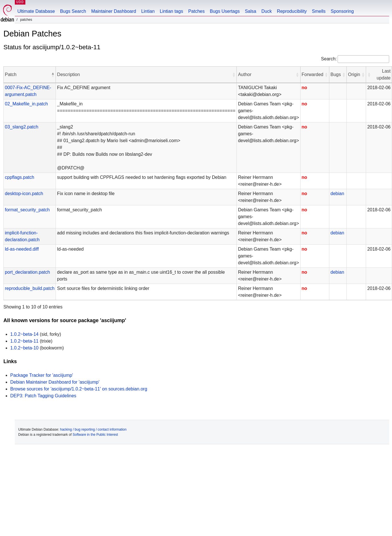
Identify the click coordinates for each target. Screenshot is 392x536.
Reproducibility (292, 11)
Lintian (148, 11)
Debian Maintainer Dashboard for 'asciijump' (55, 382)
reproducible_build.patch (30, 288)
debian (337, 194)
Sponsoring (342, 11)
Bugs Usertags (225, 11)
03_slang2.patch (22, 127)
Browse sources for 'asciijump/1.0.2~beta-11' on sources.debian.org (79, 389)
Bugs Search (73, 11)
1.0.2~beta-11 (24, 341)
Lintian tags (171, 11)
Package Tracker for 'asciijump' (42, 375)
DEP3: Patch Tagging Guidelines (43, 396)
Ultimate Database (36, 11)
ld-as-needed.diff (22, 249)
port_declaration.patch (27, 272)
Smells (319, 11)
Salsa (250, 11)
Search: (329, 59)
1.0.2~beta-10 (24, 348)
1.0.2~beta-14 (24, 334)
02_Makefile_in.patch (26, 104)
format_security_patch (27, 210)
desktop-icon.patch (24, 194)
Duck (266, 11)
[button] (53, 75)
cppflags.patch (20, 177)
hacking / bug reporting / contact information (93, 429)
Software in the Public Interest (95, 435)
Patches (197, 11)
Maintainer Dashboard (114, 11)
